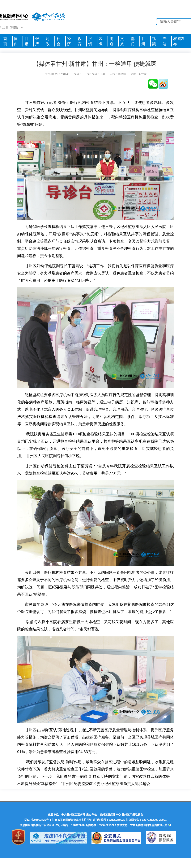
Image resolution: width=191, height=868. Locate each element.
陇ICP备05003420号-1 (38, 820)
